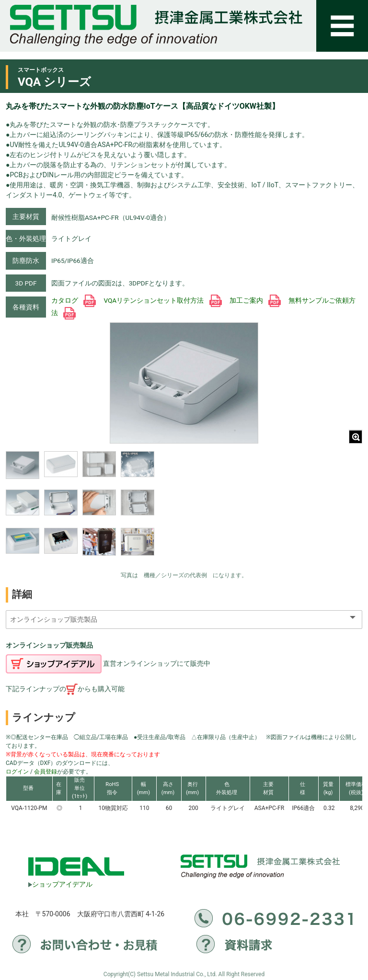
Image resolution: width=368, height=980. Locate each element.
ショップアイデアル (60, 884)
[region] (80, 509)
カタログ (74, 300)
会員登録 (46, 772)
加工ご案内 (255, 300)
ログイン (17, 772)
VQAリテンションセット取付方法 (162, 300)
